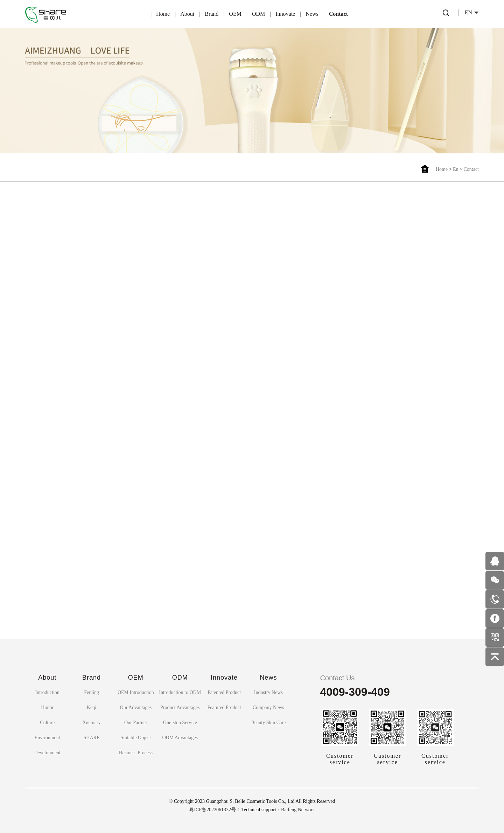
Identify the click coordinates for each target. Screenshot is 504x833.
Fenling (92, 692)
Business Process (136, 753)
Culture (47, 723)
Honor (47, 707)
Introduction (47, 692)
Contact (338, 14)
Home (163, 14)
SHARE (92, 738)
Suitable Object (136, 738)
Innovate (285, 14)
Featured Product (224, 707)
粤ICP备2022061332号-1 (214, 810)
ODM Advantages (180, 738)
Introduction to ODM (180, 692)
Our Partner (136, 723)
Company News (268, 707)
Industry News (268, 692)
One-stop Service (180, 723)
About (187, 14)
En (456, 169)
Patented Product (224, 692)
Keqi (92, 707)
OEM (235, 14)
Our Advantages (136, 707)
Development (47, 753)
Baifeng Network (298, 810)
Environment (47, 738)
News (312, 14)
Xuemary (91, 723)
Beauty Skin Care (269, 723)
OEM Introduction (136, 692)
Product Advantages (180, 707)
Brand (212, 14)
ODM (258, 14)
